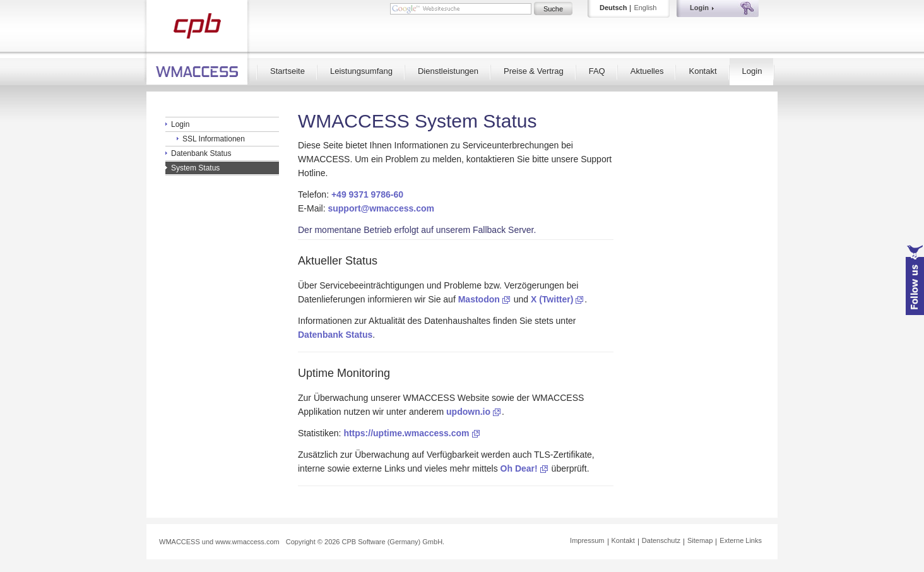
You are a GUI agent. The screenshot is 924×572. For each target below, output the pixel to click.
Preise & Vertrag (534, 71)
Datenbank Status (201, 153)
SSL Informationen (214, 139)
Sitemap (700, 540)
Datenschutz (661, 540)
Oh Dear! (519, 468)
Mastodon (479, 299)
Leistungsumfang (361, 71)
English (645, 8)
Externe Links (741, 540)
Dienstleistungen (448, 71)
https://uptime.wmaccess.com (406, 433)
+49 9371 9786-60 (367, 194)
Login (752, 71)
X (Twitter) (552, 299)
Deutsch (613, 8)
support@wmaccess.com (381, 208)
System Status (195, 168)
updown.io (468, 412)
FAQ (597, 71)
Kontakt (702, 71)
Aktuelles (647, 71)
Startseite (287, 71)
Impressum (587, 540)
